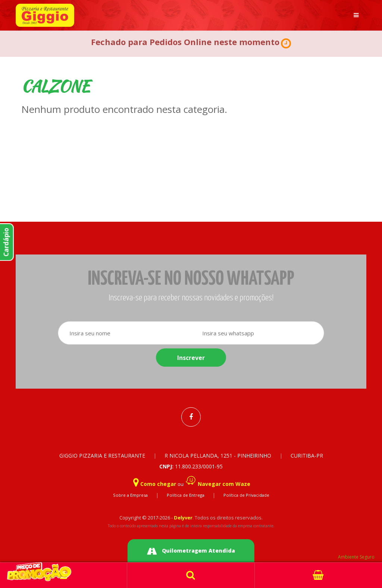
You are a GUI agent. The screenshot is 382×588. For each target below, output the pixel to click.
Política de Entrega (186, 495)
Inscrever (191, 358)
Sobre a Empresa (130, 495)
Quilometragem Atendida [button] (191, 551)
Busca (191, 575)
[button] (286, 44)
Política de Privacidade (246, 495)
